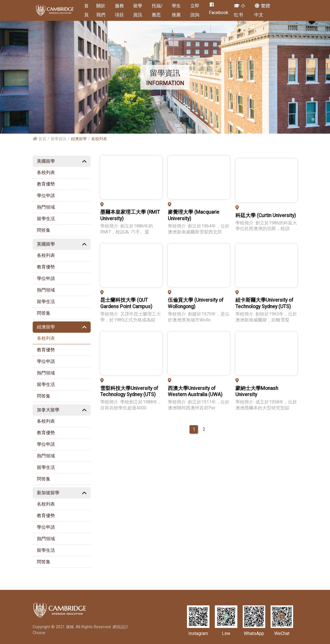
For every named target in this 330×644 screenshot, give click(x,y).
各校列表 (46, 172)
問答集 (44, 230)
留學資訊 (59, 139)
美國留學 (46, 161)
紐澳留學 (46, 327)
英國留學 (46, 244)
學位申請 (46, 196)
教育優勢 (46, 184)
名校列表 (46, 504)
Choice (39, 633)
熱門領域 (46, 207)
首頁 (39, 139)
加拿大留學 (48, 410)
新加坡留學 (48, 493)
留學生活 (46, 219)
